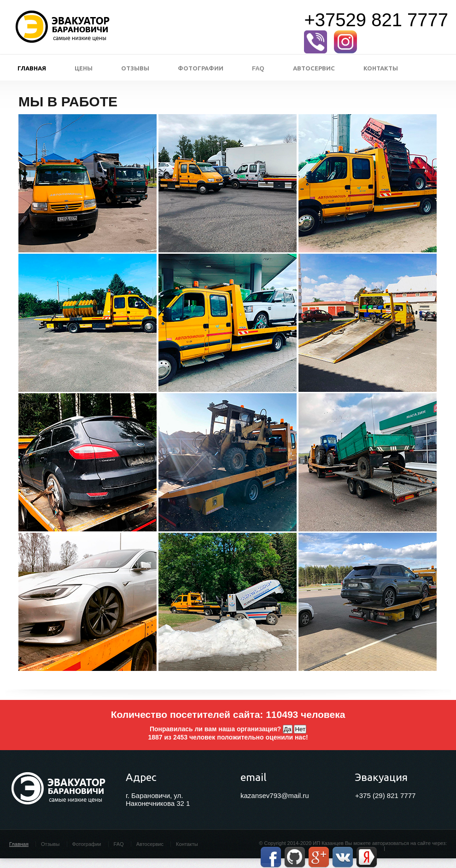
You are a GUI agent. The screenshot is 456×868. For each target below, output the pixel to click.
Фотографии (201, 68)
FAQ (258, 68)
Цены (84, 68)
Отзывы (135, 68)
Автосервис (314, 68)
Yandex (367, 857)
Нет (300, 729)
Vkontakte (343, 857)
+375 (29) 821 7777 (385, 795)
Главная (32, 68)
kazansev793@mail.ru (275, 795)
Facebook (271, 857)
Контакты (381, 68)
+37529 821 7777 (376, 20)
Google (319, 857)
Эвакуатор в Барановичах (63, 27)
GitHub (295, 857)
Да (287, 729)
